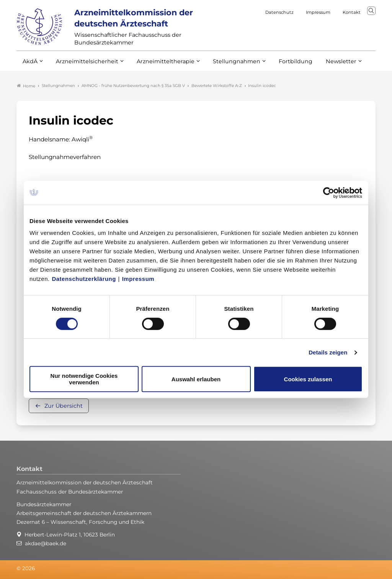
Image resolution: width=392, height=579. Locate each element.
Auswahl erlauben (196, 379)
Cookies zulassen (308, 379)
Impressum (138, 279)
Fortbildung (282, 64)
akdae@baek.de (46, 543)
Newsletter (326, 64)
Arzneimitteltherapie (159, 64)
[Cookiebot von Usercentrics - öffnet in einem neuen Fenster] (329, 193)
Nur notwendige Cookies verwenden (84, 379)
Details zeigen (328, 352)
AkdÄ (30, 64)
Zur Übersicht (64, 406)
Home (26, 86)
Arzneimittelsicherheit (84, 64)
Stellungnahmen (226, 64)
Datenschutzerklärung (84, 279)
